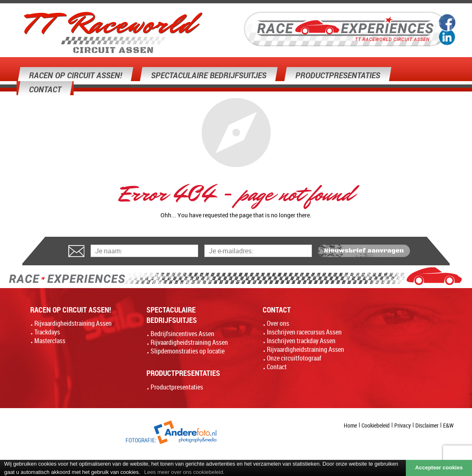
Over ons (278, 323)
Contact (277, 367)
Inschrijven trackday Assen (301, 341)
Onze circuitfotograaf (294, 358)
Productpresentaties (177, 387)
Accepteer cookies (439, 468)
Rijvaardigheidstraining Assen (73, 323)
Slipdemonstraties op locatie (188, 351)
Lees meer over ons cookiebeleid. (184, 472)
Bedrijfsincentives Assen (182, 334)
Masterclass (50, 341)
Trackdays (47, 332)
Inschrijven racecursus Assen (304, 332)
